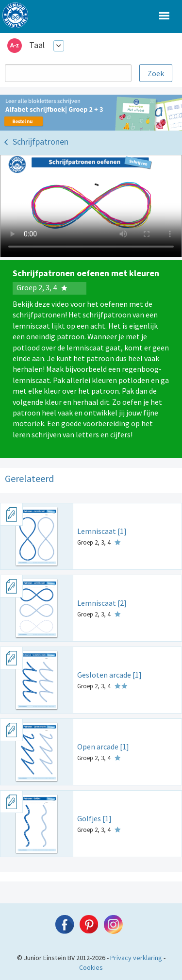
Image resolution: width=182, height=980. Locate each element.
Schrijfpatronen (41, 141)
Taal (37, 45)
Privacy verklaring (136, 958)
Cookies (91, 967)
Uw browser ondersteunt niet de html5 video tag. (91, 206)
